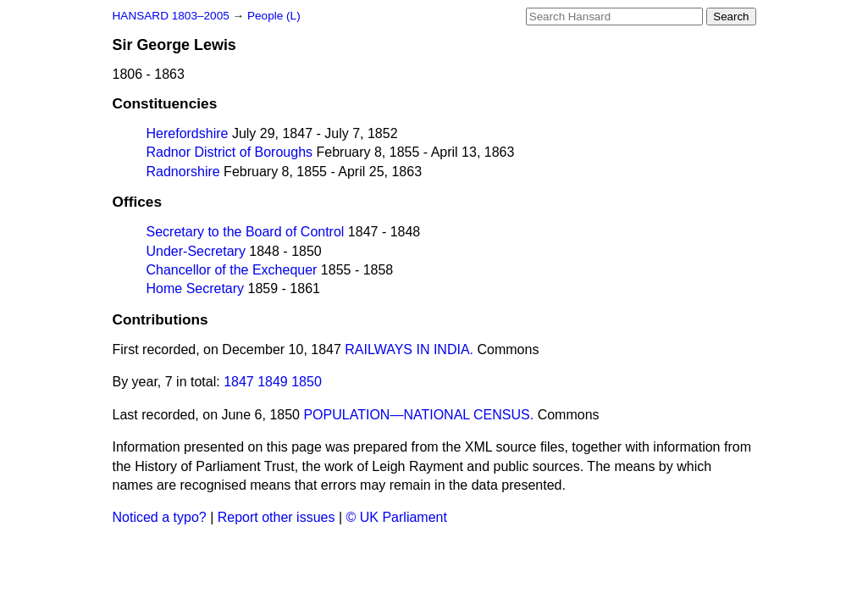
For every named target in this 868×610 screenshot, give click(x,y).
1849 (273, 382)
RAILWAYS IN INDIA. (409, 349)
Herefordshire (188, 133)
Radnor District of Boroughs (230, 152)
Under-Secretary (196, 251)
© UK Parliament (397, 517)
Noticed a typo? (160, 517)
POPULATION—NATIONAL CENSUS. (418, 415)
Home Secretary (196, 288)
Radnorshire (183, 172)
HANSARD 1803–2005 (171, 16)
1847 (239, 382)
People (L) (274, 16)
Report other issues (276, 517)
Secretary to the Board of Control (246, 232)
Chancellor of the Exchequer (232, 270)
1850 (307, 382)
